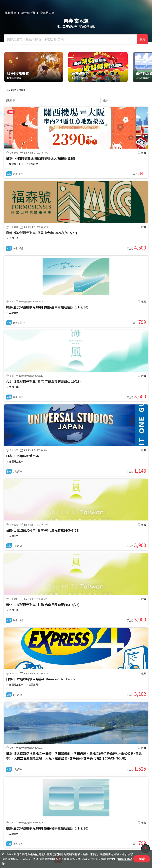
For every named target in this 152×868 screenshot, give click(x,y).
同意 (142, 859)
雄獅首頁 (10, 13)
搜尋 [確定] (143, 39)
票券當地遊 (28, 13)
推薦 (11, 112)
